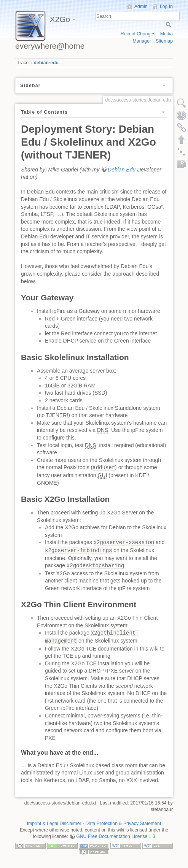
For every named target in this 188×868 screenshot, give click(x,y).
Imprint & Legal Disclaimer (54, 824)
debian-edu (46, 63)
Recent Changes (138, 34)
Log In (166, 6)
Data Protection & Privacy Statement (123, 824)
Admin (141, 6)
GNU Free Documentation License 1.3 (116, 836)
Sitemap (164, 41)
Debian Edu (122, 170)
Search (169, 24)
